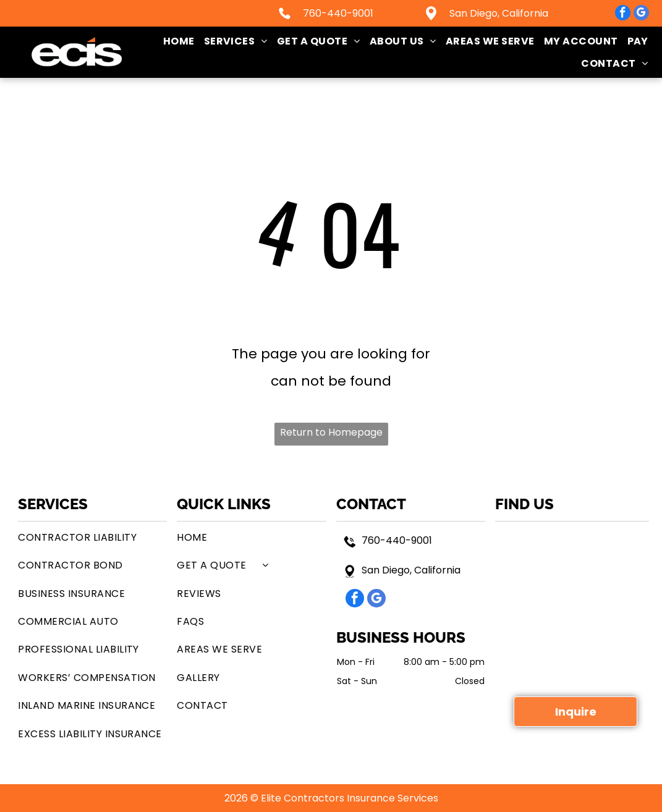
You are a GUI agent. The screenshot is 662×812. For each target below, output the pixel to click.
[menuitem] (174, 41)
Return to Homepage (331, 432)
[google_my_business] (641, 14)
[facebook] (623, 14)
